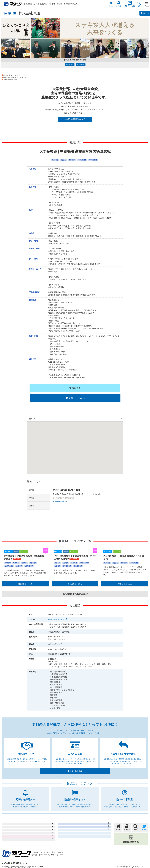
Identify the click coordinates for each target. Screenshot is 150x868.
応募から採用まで (67, 826)
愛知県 (32, 480)
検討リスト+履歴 (130, 4)
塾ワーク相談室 (66, 831)
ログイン (119, 4)
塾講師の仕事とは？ (67, 836)
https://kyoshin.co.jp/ (56, 609)
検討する (51, 388)
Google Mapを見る (61, 492)
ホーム (111, 4)
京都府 (32, 496)
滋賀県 (32, 487)
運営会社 (7, 831)
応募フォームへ (99, 388)
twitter (144, 820)
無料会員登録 (65, 822)
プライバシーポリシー (12, 826)
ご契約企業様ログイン (131, 831)
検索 (139, 4)
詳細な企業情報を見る (75, 119)
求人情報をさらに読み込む (75, 584)
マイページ (64, 817)
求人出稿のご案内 (10, 836)
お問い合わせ (9, 840)
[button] (75, 435)
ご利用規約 (8, 822)
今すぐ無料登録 (75, 764)
